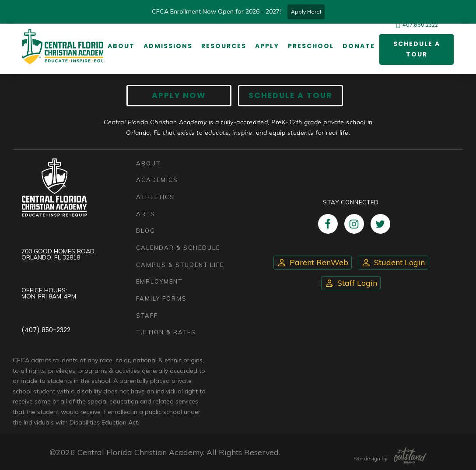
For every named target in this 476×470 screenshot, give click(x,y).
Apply (267, 46)
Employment (159, 281)
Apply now (179, 95)
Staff (147, 316)
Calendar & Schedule (178, 248)
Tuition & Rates (166, 332)
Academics (157, 180)
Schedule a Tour (417, 49)
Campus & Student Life (180, 265)
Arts (146, 214)
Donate (359, 46)
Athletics (155, 197)
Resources (224, 46)
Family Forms (161, 298)
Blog (146, 231)
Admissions (168, 46)
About (121, 46)
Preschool (311, 46)
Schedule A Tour (290, 95)
